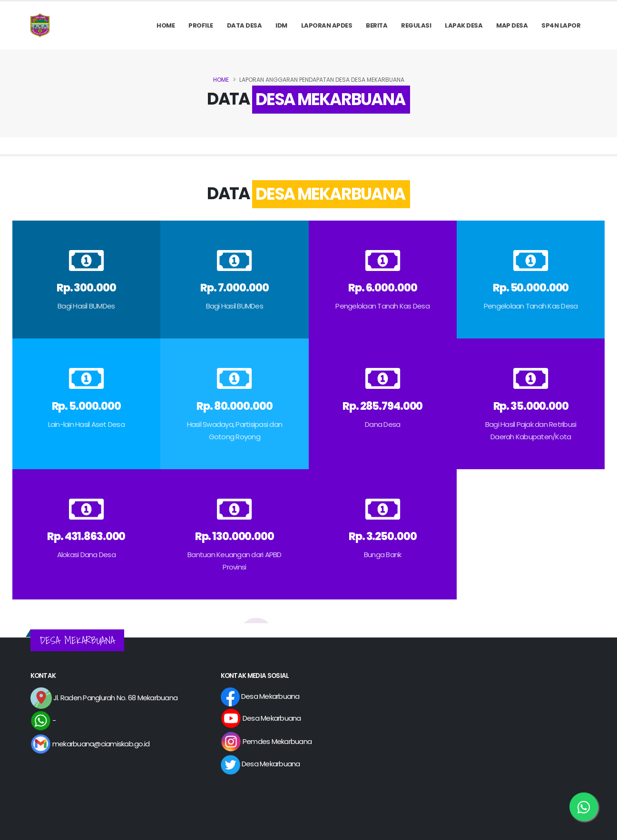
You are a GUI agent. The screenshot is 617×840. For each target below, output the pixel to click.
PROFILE (201, 25)
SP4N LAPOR (561, 25)
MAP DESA (512, 25)
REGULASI (416, 25)
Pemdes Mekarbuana (266, 741)
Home (166, 25)
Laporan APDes (327, 25)
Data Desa (245, 25)
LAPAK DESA (464, 25)
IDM (281, 25)
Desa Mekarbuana (260, 696)
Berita (377, 25)
